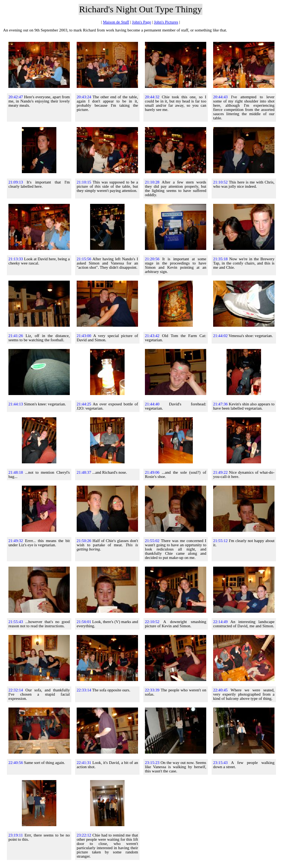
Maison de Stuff (116, 22)
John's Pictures (166, 22)
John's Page (141, 22)
